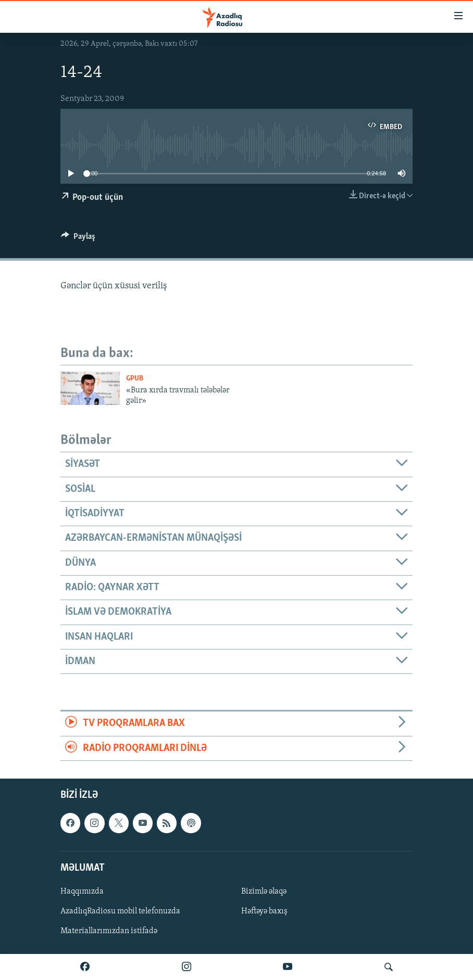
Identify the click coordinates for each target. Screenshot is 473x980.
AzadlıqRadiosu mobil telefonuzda (120, 911)
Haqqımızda (82, 892)
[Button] (78, 239)
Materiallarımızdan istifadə (109, 931)
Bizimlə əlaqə (264, 892)
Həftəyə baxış (264, 911)
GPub (135, 379)
